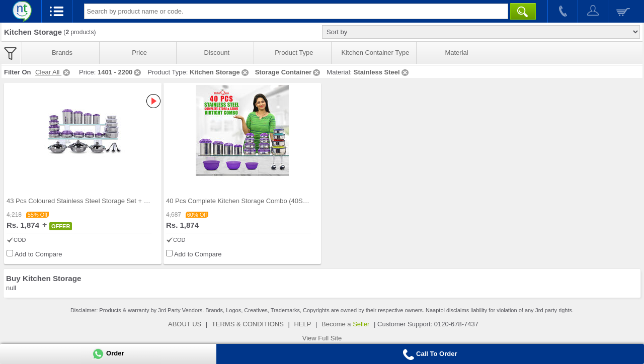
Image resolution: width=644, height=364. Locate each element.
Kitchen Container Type (376, 53)
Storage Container (289, 72)
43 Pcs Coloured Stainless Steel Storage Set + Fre (80, 201)
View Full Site (322, 338)
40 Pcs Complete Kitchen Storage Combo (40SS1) (239, 201)
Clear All (53, 72)
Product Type (294, 53)
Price (139, 53)
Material (456, 53)
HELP (302, 324)
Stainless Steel (382, 72)
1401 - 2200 (120, 72)
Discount (217, 53)
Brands (62, 53)
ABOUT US (185, 324)
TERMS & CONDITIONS (248, 324)
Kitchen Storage (220, 72)
